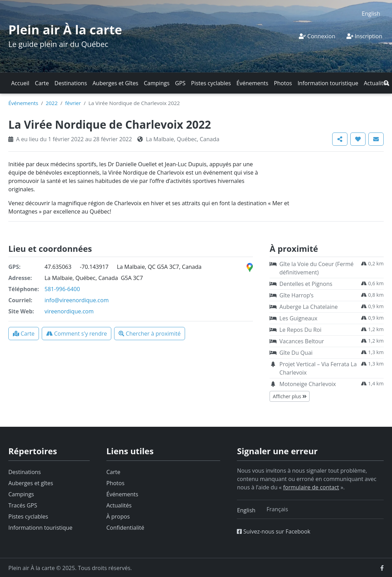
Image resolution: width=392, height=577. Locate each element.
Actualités (377, 83)
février (73, 103)
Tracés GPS (23, 505)
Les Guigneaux (298, 318)
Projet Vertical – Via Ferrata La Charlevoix (318, 368)
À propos (118, 516)
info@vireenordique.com (77, 300)
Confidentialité (125, 528)
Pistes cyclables (211, 83)
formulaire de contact (311, 487)
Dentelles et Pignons (306, 284)
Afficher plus (289, 396)
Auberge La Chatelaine (309, 307)
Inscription (364, 36)
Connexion (317, 36)
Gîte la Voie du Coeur (316, 268)
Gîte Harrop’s (296, 295)
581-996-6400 (62, 289)
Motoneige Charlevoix (307, 384)
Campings (157, 83)
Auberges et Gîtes (115, 83)
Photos (283, 83)
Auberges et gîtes (31, 483)
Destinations (71, 83)
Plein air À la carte (65, 30)
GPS (180, 83)
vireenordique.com (69, 311)
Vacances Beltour (302, 341)
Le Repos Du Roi (300, 330)
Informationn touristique (40, 528)
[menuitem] (371, 13)
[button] (386, 83)
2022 (51, 103)
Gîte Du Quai (296, 353)
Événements (253, 83)
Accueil (20, 83)
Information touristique (328, 83)
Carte (42, 83)
